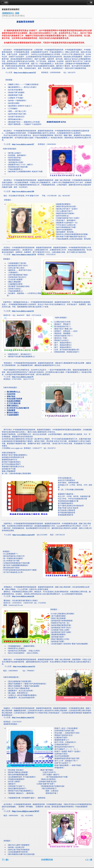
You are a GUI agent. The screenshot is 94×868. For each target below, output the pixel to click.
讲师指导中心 (8, 13)
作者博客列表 (47, 860)
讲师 (17, 13)
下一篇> (5, 860)
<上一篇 (89, 860)
